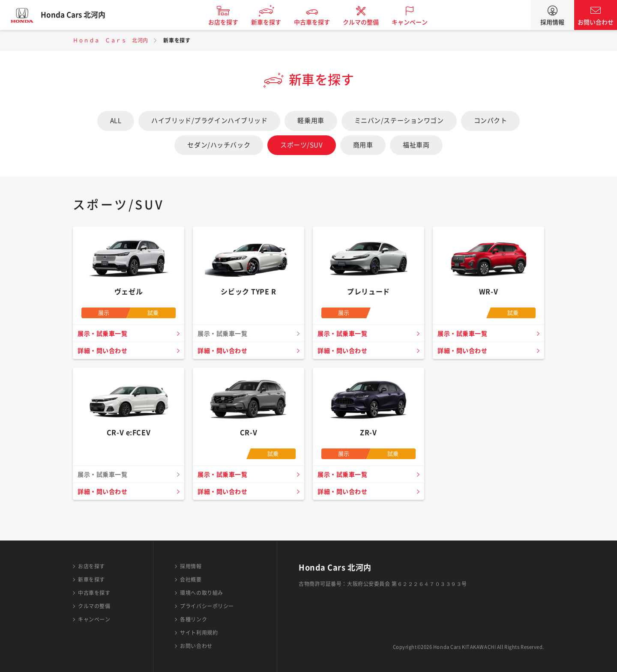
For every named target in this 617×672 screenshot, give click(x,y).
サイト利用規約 (199, 633)
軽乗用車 (311, 121)
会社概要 (191, 579)
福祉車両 (416, 145)
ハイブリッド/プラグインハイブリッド (209, 121)
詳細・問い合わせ (104, 351)
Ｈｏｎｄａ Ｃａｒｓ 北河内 (111, 40)
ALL (116, 121)
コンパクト (491, 121)
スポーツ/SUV (301, 145)
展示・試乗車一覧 (104, 334)
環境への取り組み (201, 593)
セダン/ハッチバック (219, 145)
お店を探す (230, 22)
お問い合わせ (596, 22)
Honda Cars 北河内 (79, 15)
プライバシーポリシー (207, 606)
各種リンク (193, 619)
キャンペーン (416, 22)
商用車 (363, 145)
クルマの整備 (367, 22)
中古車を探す (318, 22)
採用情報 (552, 22)
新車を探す (273, 22)
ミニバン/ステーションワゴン (399, 121)
